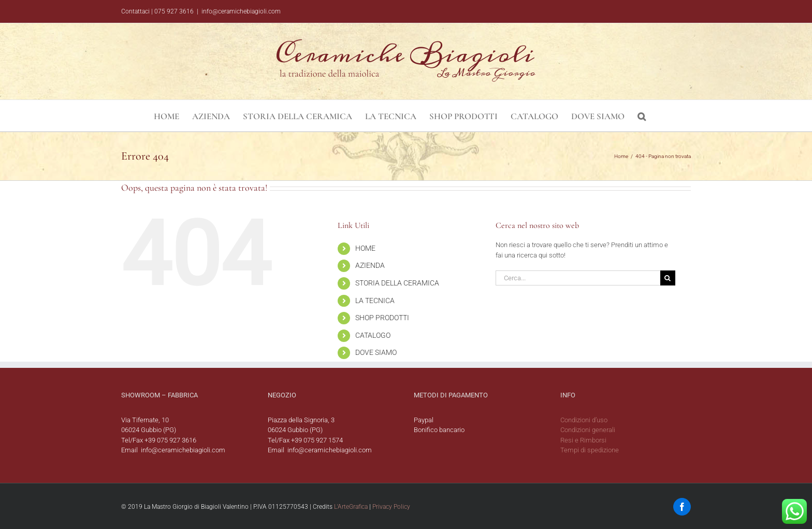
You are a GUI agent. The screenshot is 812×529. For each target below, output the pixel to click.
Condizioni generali (588, 430)
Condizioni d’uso (584, 420)
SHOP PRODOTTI (382, 318)
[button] (642, 116)
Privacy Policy (391, 507)
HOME (365, 248)
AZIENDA (370, 265)
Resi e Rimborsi (583, 440)
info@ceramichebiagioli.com (241, 11)
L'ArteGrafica (351, 507)
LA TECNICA (375, 301)
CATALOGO (373, 335)
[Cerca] (668, 278)
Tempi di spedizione (590, 450)
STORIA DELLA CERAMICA (397, 283)
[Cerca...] (578, 278)
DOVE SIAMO (376, 352)
